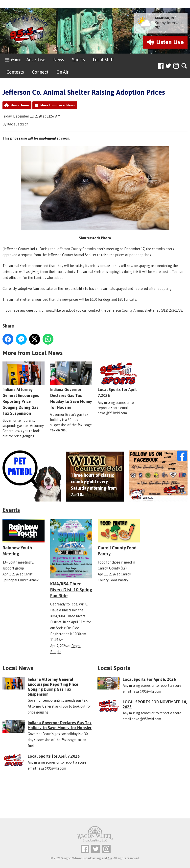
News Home (20, 105)
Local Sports (114, 668)
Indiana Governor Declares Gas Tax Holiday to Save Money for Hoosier (60, 725)
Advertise (36, 60)
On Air (62, 72)
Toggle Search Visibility (184, 66)
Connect (40, 72)
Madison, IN (165, 18)
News (59, 60)
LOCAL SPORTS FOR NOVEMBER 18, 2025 (155, 704)
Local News (18, 668)
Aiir (110, 858)
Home (12, 60)
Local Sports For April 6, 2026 (149, 679)
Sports (78, 60)
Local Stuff (103, 60)
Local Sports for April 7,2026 (119, 380)
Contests (15, 72)
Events (11, 510)
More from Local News (58, 105)
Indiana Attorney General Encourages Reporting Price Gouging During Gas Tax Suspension (24, 389)
